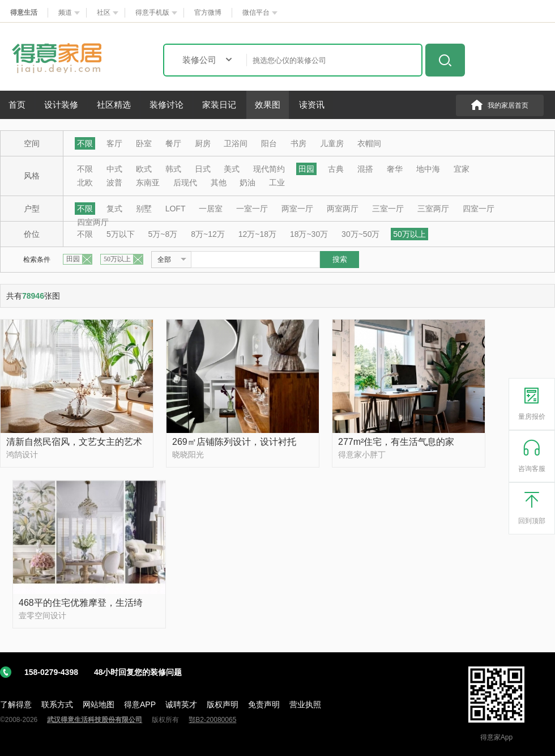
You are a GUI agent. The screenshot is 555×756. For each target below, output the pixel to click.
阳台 (269, 143)
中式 (114, 169)
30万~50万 (360, 234)
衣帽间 (369, 143)
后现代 (185, 182)
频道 (65, 12)
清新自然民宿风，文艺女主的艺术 (74, 442)
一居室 (211, 209)
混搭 (365, 169)
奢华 (395, 169)
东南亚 (148, 182)
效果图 (268, 105)
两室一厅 (297, 209)
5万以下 (121, 234)
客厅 (114, 143)
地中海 (428, 169)
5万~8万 (163, 234)
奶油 (247, 182)
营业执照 (305, 704)
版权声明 (223, 704)
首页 (17, 105)
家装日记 (219, 105)
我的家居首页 (508, 105)
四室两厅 (93, 222)
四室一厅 (479, 209)
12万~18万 (257, 234)
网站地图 (99, 704)
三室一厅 (388, 209)
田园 (306, 169)
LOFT (176, 209)
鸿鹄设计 (22, 455)
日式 (203, 169)
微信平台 (256, 12)
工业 (277, 182)
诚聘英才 (181, 704)
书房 (298, 143)
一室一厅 (252, 209)
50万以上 (409, 234)
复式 (114, 209)
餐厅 (173, 143)
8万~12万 (208, 234)
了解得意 (16, 704)
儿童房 (332, 143)
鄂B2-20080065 (212, 720)
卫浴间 (236, 143)
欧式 (144, 169)
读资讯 (312, 105)
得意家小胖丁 (362, 455)
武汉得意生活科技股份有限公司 (95, 720)
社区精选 (114, 105)
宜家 (462, 169)
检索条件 (37, 260)
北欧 (85, 182)
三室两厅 (433, 209)
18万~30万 (309, 234)
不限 (85, 143)
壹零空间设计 (42, 615)
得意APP (140, 704)
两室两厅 (343, 209)
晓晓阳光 (188, 455)
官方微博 (208, 12)
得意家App (496, 737)
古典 (336, 169)
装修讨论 (166, 105)
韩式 (173, 169)
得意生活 (24, 12)
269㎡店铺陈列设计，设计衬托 (234, 442)
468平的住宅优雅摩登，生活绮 (81, 603)
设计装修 (61, 105)
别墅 (144, 209)
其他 (219, 182)
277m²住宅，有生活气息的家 (396, 442)
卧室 (144, 143)
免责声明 (264, 704)
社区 (104, 12)
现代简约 (269, 169)
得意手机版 (152, 12)
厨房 (203, 143)
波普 (114, 182)
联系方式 (57, 704)
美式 (232, 169)
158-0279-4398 (103, 672)
